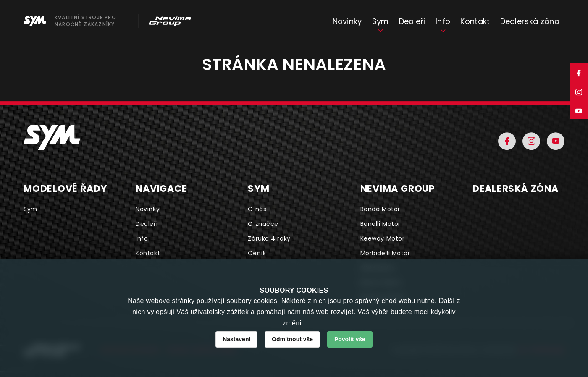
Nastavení (236, 339)
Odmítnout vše (292, 339)
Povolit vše (350, 339)
